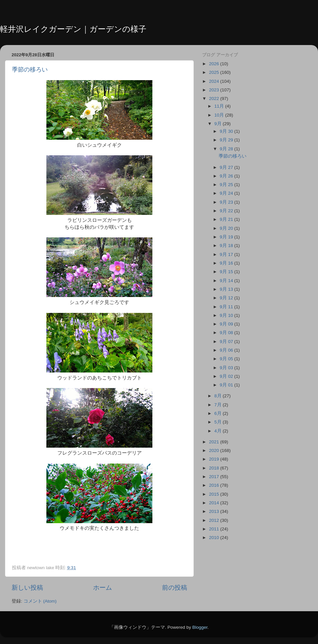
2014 (215, 503)
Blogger (200, 627)
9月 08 (227, 333)
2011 (215, 529)
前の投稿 (175, 588)
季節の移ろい (30, 70)
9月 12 (227, 298)
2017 (215, 477)
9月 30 (227, 131)
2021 (215, 442)
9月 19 (227, 237)
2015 (215, 494)
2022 (215, 99)
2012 (215, 520)
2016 (215, 485)
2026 (215, 64)
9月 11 (227, 307)
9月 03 (227, 368)
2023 (215, 90)
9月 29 (227, 140)
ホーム (103, 588)
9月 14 (227, 281)
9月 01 (227, 385)
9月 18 (227, 246)
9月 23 (227, 202)
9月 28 (227, 149)
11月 (220, 106)
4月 (218, 431)
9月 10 (227, 315)
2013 (215, 511)
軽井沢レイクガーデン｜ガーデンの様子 (73, 29)
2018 (215, 468)
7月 (218, 405)
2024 (215, 81)
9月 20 (227, 228)
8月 (218, 396)
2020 (215, 450)
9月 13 (227, 289)
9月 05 (227, 359)
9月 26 (227, 176)
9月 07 (227, 342)
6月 (218, 413)
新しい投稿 (27, 588)
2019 (215, 459)
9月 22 (227, 211)
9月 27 (227, 167)
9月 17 (227, 254)
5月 (218, 422)
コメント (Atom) (40, 601)
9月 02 (227, 376)
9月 (218, 124)
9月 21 (227, 219)
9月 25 (227, 185)
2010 (215, 538)
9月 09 (227, 324)
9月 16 (227, 263)
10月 (220, 115)
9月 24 (227, 193)
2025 (215, 72)
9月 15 (227, 272)
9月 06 (227, 350)
